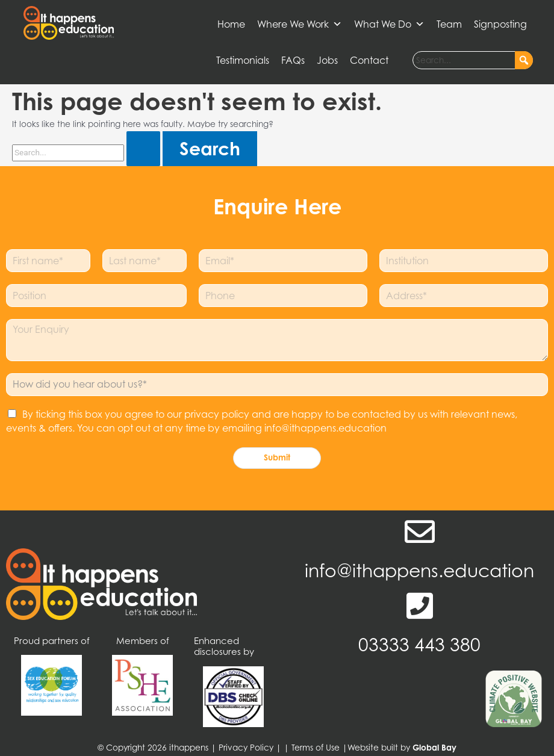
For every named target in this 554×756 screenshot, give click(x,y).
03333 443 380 (419, 645)
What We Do (389, 24)
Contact (369, 60)
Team (449, 24)
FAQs (293, 60)
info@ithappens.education (419, 571)
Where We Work (300, 24)
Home (231, 24)
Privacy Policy (246, 748)
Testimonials (243, 60)
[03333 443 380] (420, 606)
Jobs (327, 60)
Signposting (500, 24)
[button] (524, 60)
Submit (277, 457)
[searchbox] (473, 60)
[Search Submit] (143, 149)
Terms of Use (316, 748)
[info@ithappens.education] (420, 531)
